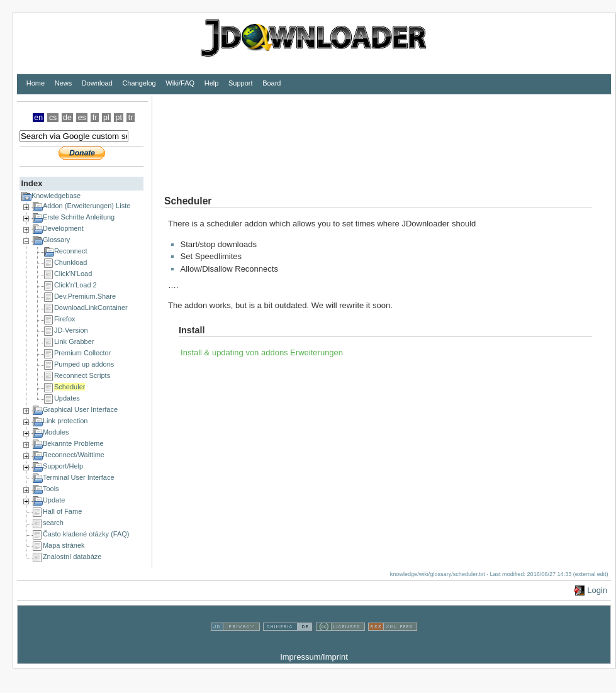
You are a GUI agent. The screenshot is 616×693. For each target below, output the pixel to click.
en (38, 118)
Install (192, 330)
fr (95, 118)
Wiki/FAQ (180, 83)
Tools (51, 489)
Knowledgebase (56, 196)
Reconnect (71, 251)
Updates (67, 398)
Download (97, 83)
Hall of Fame (62, 511)
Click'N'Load (73, 274)
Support (241, 83)
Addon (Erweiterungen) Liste (87, 206)
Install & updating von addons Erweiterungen (262, 352)
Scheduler (70, 387)
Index (31, 183)
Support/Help (63, 466)
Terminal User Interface (79, 477)
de (67, 118)
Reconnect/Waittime (74, 455)
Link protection (65, 421)
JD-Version (71, 330)
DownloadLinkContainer (91, 308)
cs (53, 118)
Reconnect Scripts (82, 375)
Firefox (65, 319)
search (53, 523)
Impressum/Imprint (314, 657)
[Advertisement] (194, 136)
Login (597, 590)
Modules (56, 432)
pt (119, 118)
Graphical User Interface (80, 409)
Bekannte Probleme (73, 443)
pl (106, 118)
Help (212, 83)
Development (63, 228)
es (82, 118)
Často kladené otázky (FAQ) (86, 534)
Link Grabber (74, 341)
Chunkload (71, 262)
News (64, 83)
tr (131, 118)
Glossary (56, 240)
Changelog (139, 83)
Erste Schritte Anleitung (79, 217)
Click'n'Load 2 (76, 285)
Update (54, 500)
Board (272, 83)
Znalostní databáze (72, 557)
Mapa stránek (64, 545)
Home (36, 83)
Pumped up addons (84, 364)
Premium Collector (82, 353)
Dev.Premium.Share (85, 296)
